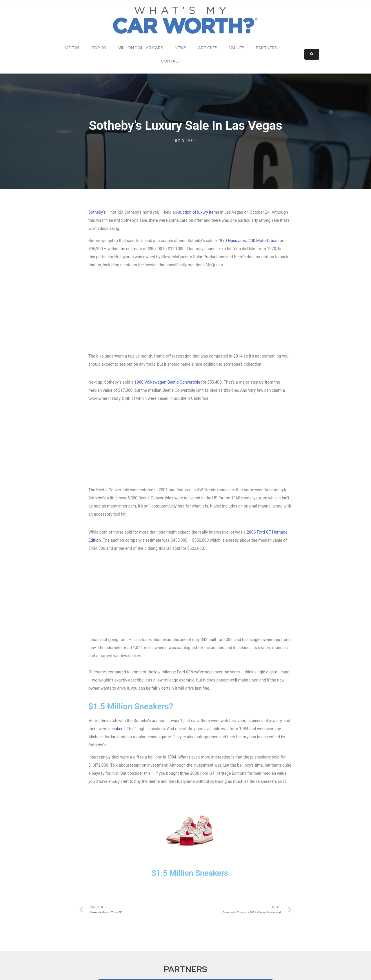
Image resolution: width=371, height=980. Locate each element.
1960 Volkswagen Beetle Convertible (167, 315)
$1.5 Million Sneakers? (133, 504)
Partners (267, 48)
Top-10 (99, 48)
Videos (72, 48)
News (181, 48)
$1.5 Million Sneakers (190, 671)
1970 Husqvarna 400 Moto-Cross (247, 241)
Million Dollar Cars (140, 48)
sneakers (117, 527)
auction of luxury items (199, 212)
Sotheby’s (97, 212)
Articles (208, 48)
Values (237, 48)
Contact (171, 61)
